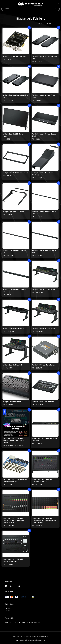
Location (8, 608)
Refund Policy (41, 640)
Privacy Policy (31, 640)
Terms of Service (21, 640)
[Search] (56, 9)
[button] (2, 4)
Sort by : (40, 24)
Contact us (9, 611)
